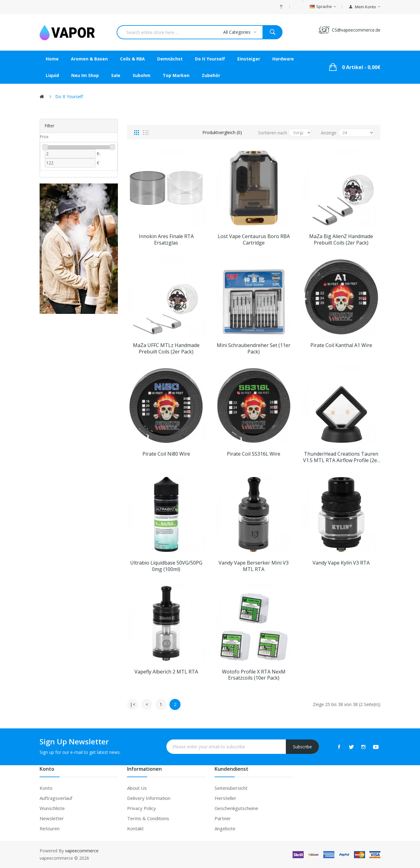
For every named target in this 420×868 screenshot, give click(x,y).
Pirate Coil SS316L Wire (254, 454)
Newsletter (52, 818)
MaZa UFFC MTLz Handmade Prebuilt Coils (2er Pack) (166, 349)
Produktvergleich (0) (222, 132)
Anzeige (329, 133)
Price (44, 137)
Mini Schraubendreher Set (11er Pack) (254, 349)
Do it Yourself (69, 96)
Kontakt (135, 828)
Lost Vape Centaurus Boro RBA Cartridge (254, 240)
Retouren (50, 828)
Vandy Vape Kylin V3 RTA (341, 563)
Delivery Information (149, 798)
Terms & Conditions (148, 818)
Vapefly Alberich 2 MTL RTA (166, 672)
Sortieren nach (273, 133)
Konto (46, 788)
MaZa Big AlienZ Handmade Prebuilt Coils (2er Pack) (341, 240)
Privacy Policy (142, 808)
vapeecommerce (82, 851)
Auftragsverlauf (56, 798)
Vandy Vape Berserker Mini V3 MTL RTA (254, 566)
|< (133, 704)
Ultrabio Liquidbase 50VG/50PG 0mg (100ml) (166, 566)
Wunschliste (52, 808)
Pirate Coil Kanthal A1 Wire (341, 345)
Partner (223, 818)
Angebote (225, 828)
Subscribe (302, 747)
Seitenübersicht (231, 788)
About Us (137, 788)
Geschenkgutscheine (236, 808)
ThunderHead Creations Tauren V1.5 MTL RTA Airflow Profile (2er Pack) (341, 457)
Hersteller (226, 798)
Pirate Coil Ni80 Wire (166, 454)
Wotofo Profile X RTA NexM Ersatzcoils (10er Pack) (254, 675)
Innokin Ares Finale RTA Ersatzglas (166, 240)
